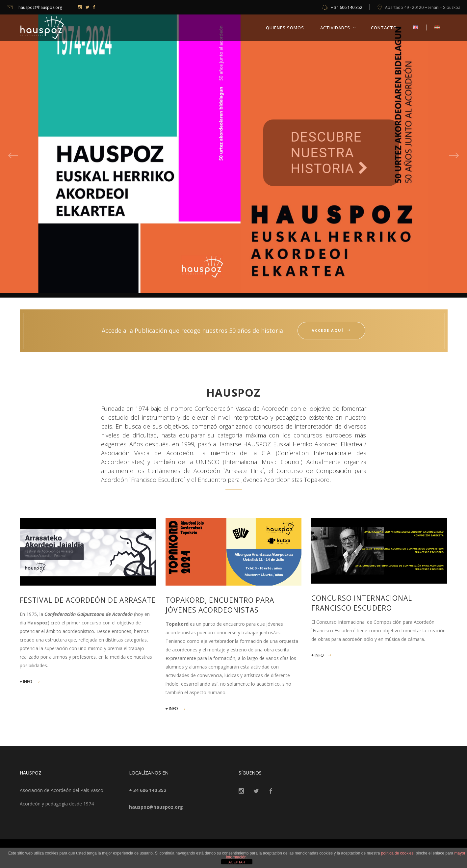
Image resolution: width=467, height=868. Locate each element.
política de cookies (397, 853)
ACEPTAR (237, 862)
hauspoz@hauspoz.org (34, 7)
